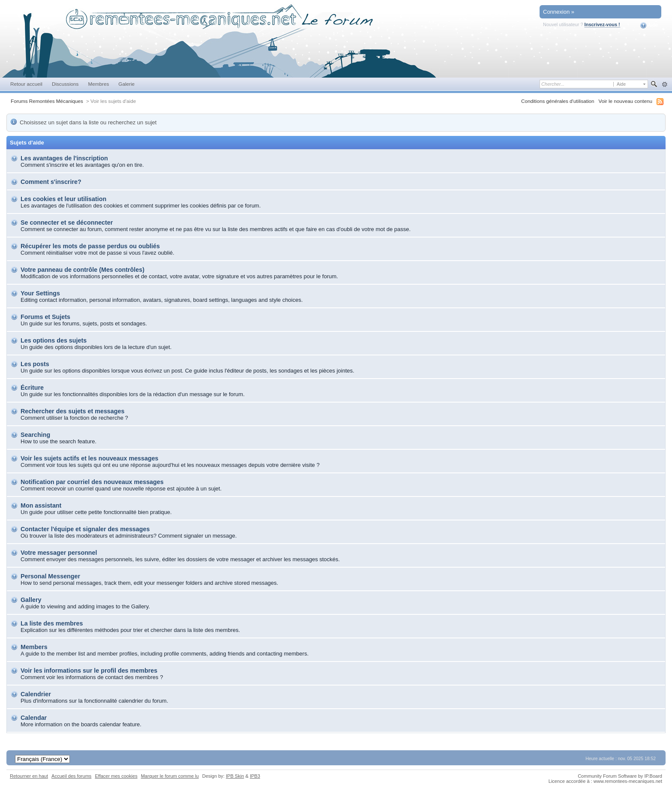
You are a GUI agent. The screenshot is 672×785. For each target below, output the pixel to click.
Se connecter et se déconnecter (67, 223)
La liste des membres (52, 623)
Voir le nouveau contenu (625, 101)
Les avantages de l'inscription (64, 158)
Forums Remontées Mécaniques (47, 101)
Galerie (126, 84)
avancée (664, 84)
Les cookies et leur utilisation (63, 199)
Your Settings (40, 293)
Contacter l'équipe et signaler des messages (85, 529)
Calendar (34, 718)
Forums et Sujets (45, 317)
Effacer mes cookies (116, 776)
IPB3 (255, 776)
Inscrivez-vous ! (602, 24)
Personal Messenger (50, 576)
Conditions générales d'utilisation (558, 101)
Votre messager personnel (59, 553)
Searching (35, 435)
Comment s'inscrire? (51, 182)
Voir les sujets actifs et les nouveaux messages (90, 458)
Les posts (35, 364)
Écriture (32, 388)
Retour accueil (26, 84)
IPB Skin (235, 776)
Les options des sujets (54, 340)
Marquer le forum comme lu (170, 776)
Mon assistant (41, 505)
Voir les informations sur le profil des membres (89, 671)
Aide (649, 25)
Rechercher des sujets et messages (72, 411)
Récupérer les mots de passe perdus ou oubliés (90, 246)
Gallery (31, 600)
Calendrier (36, 694)
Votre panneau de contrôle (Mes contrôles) (82, 270)
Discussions (65, 84)
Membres (98, 84)
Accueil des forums (71, 776)
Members (34, 647)
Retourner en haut (29, 776)
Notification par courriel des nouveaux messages (92, 482)
